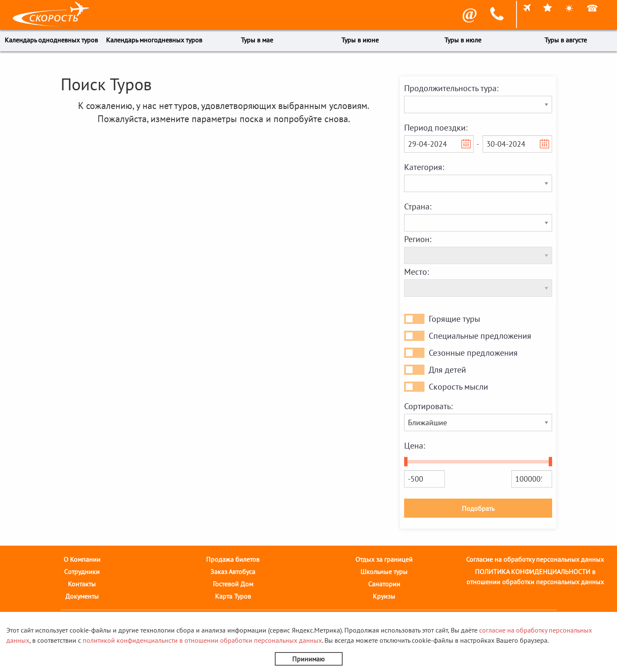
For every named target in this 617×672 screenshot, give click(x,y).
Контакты (82, 584)
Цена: (415, 446)
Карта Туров (233, 596)
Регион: (418, 239)
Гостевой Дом (233, 584)
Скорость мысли (458, 387)
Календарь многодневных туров (154, 40)
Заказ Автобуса (233, 572)
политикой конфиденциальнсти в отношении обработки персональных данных (202, 640)
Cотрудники (82, 572)
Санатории (384, 584)
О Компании (82, 559)
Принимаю (308, 659)
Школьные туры (384, 572)
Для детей (447, 370)
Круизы (384, 596)
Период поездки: (436, 128)
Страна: (418, 206)
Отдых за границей (384, 559)
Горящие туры (454, 319)
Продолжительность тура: (451, 88)
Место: (416, 272)
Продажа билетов (233, 559)
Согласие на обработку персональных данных (535, 559)
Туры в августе (566, 40)
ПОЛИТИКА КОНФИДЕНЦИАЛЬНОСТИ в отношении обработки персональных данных (535, 577)
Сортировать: (428, 406)
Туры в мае (257, 40)
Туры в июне (360, 40)
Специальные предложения (480, 336)
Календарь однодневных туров (51, 40)
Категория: (424, 167)
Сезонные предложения (473, 353)
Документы (82, 596)
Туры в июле (463, 40)
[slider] (406, 462)
